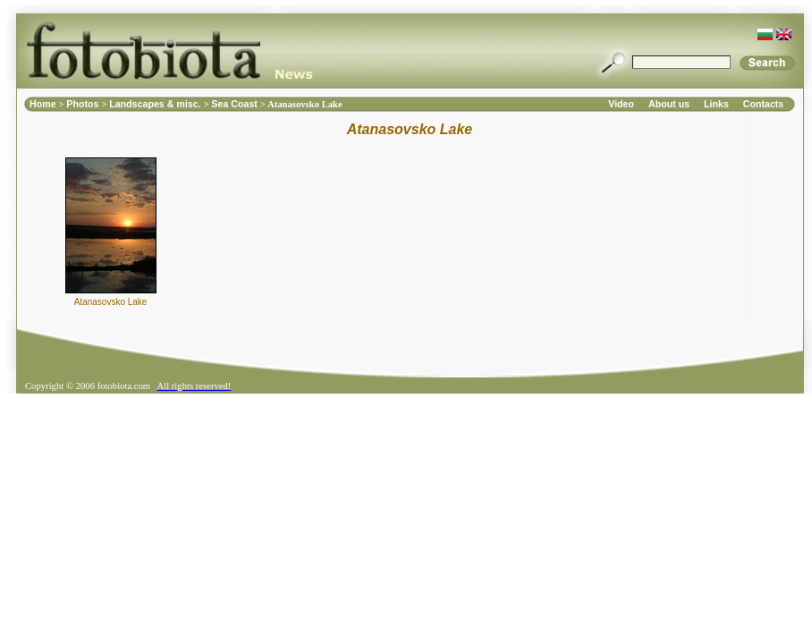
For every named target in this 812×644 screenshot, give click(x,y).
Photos (84, 104)
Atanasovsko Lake (111, 302)
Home (44, 104)
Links (716, 104)
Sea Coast (236, 104)
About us (669, 104)
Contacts (764, 104)
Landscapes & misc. (156, 104)
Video (621, 104)
